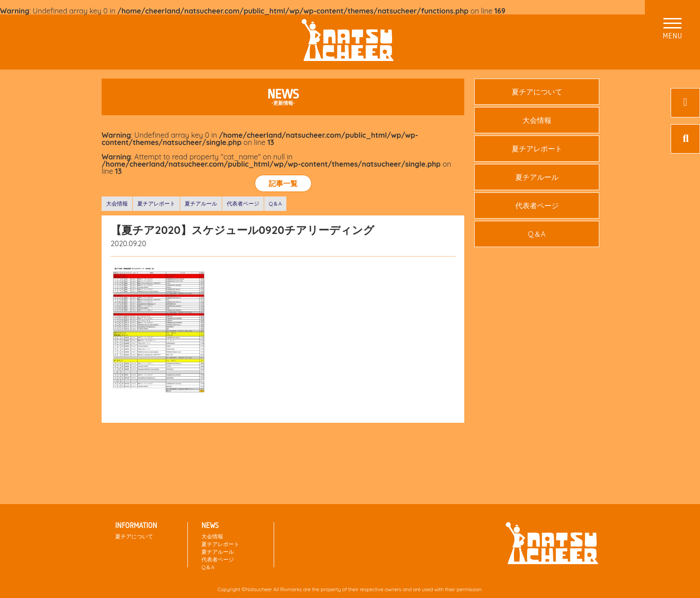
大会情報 (117, 203)
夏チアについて (537, 92)
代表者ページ (243, 203)
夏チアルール (201, 203)
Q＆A (275, 203)
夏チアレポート (156, 203)
